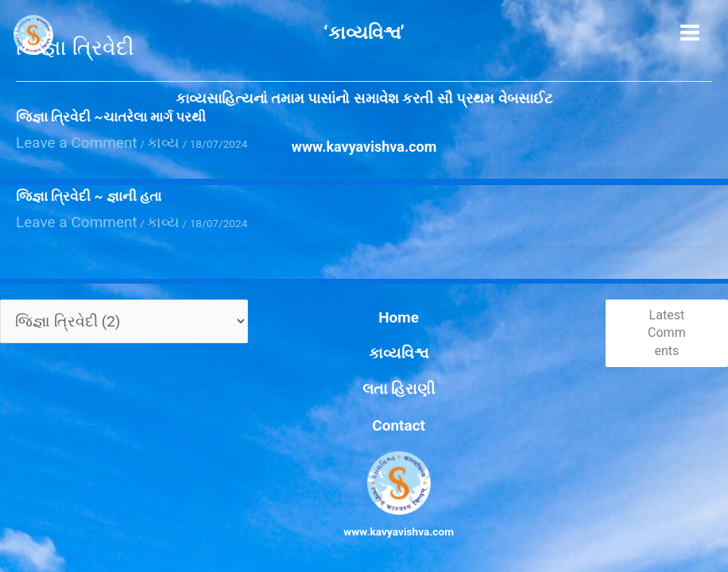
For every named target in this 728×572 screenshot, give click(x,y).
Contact (364, 423)
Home (364, 369)
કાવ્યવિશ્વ (364, 387)
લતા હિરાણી (364, 404)
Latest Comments (655, 385)
